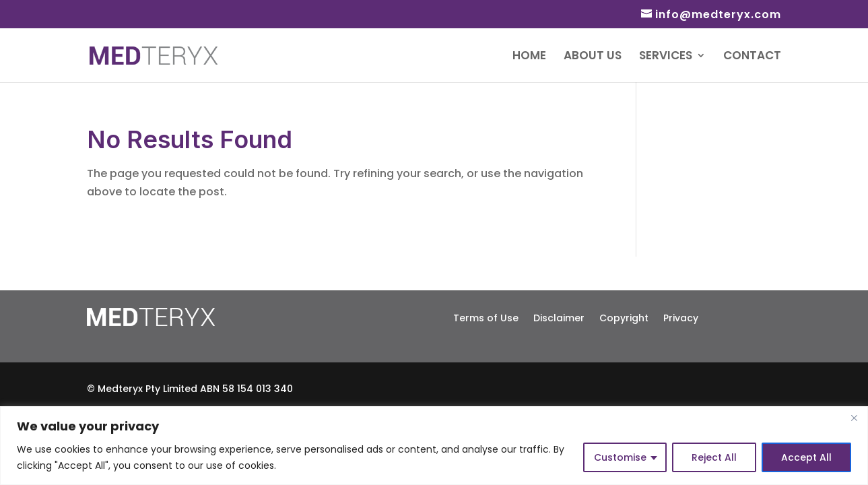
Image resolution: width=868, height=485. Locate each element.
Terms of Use (486, 317)
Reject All (714, 457)
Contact (752, 57)
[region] (434, 446)
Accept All (806, 457)
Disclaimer (559, 317)
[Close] (854, 418)
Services (666, 57)
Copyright (624, 317)
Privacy (681, 317)
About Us (593, 57)
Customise (620, 457)
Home (529, 57)
